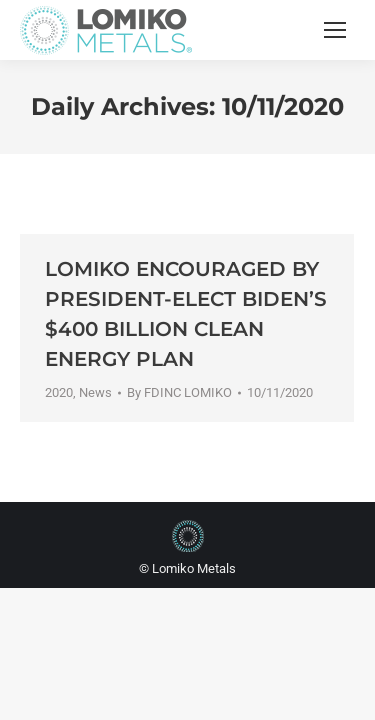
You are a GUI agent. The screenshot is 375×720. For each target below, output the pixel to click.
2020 (59, 392)
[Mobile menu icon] (335, 30)
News (95, 392)
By (179, 392)
